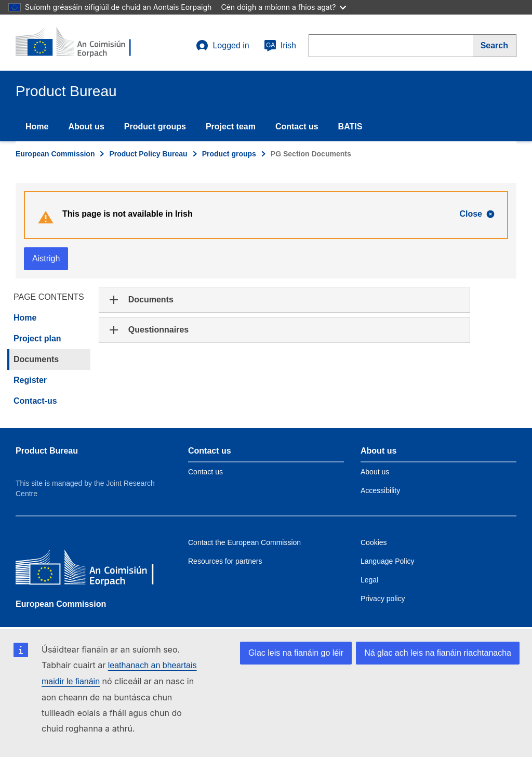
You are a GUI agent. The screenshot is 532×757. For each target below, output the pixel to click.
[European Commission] (91, 570)
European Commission (55, 154)
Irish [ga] (280, 46)
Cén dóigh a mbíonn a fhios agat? (283, 7)
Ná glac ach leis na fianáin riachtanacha (438, 653)
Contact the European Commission (244, 542)
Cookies (374, 542)
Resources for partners (225, 561)
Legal (369, 580)
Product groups (155, 127)
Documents (36, 359)
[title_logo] (78, 43)
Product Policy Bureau (148, 154)
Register (30, 380)
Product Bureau (47, 451)
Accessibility (380, 490)
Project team (231, 127)
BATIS (350, 127)
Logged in (222, 46)
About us (86, 127)
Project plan (37, 338)
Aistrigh (46, 258)
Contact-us (35, 401)
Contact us (297, 127)
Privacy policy (383, 599)
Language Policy (388, 561)
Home (37, 127)
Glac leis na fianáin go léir (296, 653)
